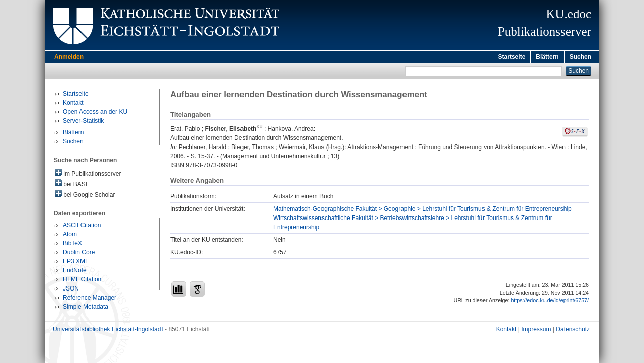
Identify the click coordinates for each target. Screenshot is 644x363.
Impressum (536, 331)
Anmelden (69, 57)
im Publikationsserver (88, 174)
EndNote (75, 272)
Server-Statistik (83, 122)
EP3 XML (76, 263)
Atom (70, 236)
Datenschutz (573, 331)
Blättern (547, 57)
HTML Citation (82, 281)
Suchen (580, 57)
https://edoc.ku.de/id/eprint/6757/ (550, 302)
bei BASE (72, 185)
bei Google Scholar (85, 196)
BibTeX (72, 245)
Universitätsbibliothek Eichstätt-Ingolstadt (108, 331)
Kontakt (73, 104)
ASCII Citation (82, 227)
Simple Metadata (86, 308)
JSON (71, 290)
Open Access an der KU (95, 113)
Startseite (512, 57)
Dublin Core (79, 254)
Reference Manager (90, 299)
